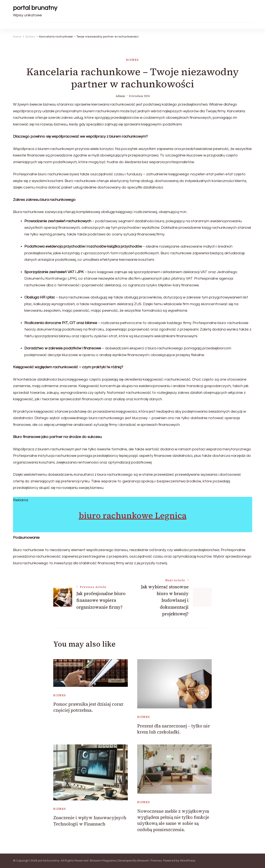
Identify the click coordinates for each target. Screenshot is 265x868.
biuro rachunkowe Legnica (133, 515)
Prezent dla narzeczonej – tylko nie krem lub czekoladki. (174, 729)
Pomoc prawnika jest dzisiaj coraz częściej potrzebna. (88, 707)
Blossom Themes (150, 861)
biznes (132, 60)
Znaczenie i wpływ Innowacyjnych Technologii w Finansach (90, 821)
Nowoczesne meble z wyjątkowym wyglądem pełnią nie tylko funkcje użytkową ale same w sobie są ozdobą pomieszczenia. (173, 820)
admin (120, 96)
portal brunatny (35, 8)
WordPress (188, 861)
